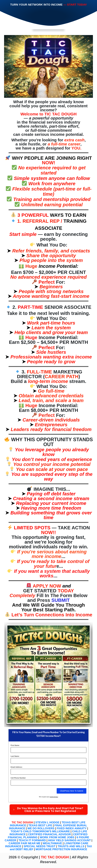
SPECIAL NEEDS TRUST (39, 846)
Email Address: (17, 767)
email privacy (54, 797)
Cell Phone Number (18, 778)
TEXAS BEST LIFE (40, 825)
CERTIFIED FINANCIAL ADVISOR (49, 834)
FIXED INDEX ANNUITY (72, 828)
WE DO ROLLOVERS (41, 828)
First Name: (15, 745)
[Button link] (49, 810)
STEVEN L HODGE (47, 822)
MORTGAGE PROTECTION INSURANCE (61, 849)
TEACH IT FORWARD (32, 840)
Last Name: (15, 756)
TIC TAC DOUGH (22, 822)
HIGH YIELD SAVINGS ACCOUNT (69, 840)
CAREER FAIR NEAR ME (25, 843)
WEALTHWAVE (52, 843)
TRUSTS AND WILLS (71, 846)
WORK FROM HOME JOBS (57, 837)
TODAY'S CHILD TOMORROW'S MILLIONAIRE (40, 831)
